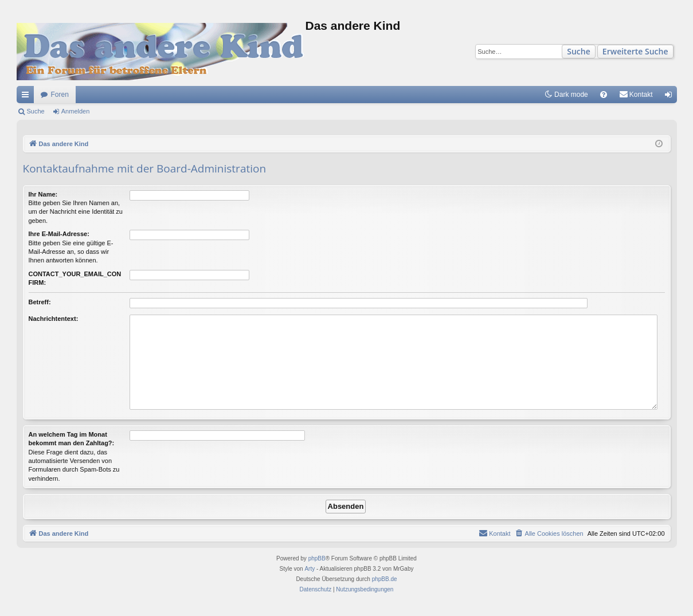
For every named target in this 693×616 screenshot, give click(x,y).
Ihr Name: (43, 194)
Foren (60, 95)
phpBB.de (385, 579)
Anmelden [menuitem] (670, 97)
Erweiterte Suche (635, 51)
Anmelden (76, 111)
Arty (310, 569)
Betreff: (40, 302)
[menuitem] (604, 95)
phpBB (317, 558)
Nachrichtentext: (54, 319)
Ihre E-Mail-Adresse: (59, 234)
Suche (579, 51)
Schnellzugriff (28, 97)
